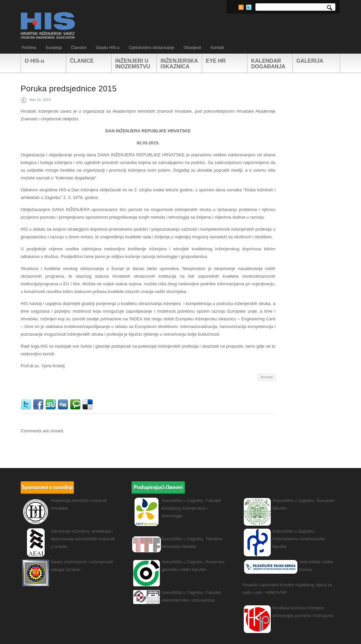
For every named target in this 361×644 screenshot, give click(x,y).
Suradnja (54, 48)
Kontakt (217, 48)
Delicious (88, 405)
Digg (64, 405)
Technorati (76, 405)
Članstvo (79, 48)
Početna (29, 48)
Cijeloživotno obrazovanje (151, 48)
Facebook (39, 405)
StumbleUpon (51, 405)
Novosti (267, 377)
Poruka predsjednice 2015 (69, 88)
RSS (241, 7)
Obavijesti (192, 48)
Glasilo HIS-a (108, 48)
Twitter (249, 7)
